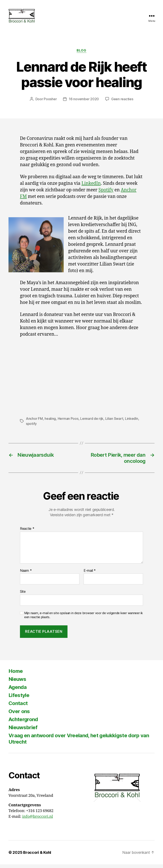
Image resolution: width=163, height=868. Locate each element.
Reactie (27, 532)
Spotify (106, 194)
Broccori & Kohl (37, 856)
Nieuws (17, 683)
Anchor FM (34, 422)
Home (16, 675)
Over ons (19, 715)
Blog (81, 54)
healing (50, 422)
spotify (31, 427)
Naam (26, 574)
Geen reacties (122, 102)
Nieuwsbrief (23, 731)
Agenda (18, 691)
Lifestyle (19, 699)
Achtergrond (23, 723)
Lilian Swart (114, 422)
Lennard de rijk (92, 422)
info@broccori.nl (37, 820)
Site (23, 595)
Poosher (50, 102)
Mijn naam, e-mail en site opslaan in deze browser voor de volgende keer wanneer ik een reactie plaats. (84, 618)
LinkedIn (91, 187)
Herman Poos (68, 422)
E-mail (90, 574)
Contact (18, 707)
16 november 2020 (84, 102)
